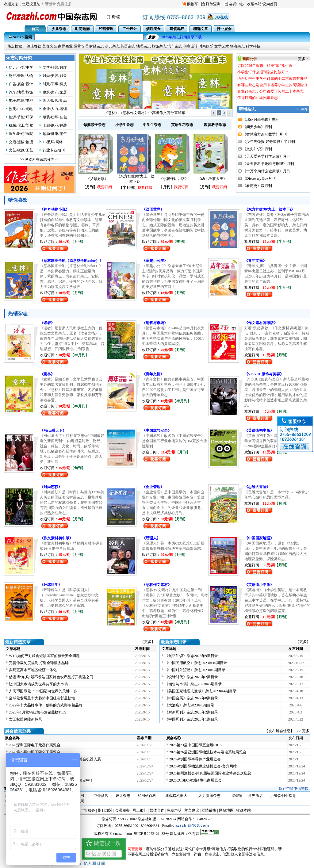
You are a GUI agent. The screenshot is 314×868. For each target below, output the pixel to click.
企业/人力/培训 (55, 109)
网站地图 (226, 810)
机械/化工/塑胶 (21, 125)
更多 (302, 59)
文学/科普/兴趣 (55, 67)
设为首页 (270, 4)
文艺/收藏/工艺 (21, 150)
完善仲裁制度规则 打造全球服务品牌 (39, 663)
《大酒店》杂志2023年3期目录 (190, 705)
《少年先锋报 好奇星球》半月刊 (269, 142)
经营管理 (81, 46)
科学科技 (253, 46)
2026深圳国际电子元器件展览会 (35, 745)
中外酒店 (101, 796)
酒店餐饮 (34, 46)
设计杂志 (123, 796)
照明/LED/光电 (21, 109)
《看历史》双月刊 (257, 186)
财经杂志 (97, 46)
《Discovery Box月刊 (259, 178)
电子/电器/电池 (21, 101)
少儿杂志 (112, 46)
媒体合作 (157, 810)
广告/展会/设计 (21, 84)
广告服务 (88, 810)
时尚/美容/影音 (55, 76)
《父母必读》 (97, 179)
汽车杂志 (175, 46)
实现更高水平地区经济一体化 (33, 670)
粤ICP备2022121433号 (151, 834)
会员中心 (236, 4)
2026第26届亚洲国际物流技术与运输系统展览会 (208, 752)
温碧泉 (237, 796)
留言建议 (192, 810)
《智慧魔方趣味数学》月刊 (265, 134)
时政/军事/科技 (55, 84)
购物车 (193, 4)
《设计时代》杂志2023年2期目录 (191, 677)
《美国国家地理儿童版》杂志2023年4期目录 (201, 691)
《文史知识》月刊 (257, 149)
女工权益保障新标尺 (25, 719)
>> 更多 (303, 731)
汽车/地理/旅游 (21, 92)
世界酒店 (255, 796)
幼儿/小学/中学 (21, 67)
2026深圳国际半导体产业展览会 (195, 759)
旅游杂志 (159, 46)
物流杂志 (237, 46)
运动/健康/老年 (55, 134)
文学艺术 (222, 46)
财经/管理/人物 (21, 76)
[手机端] (113, 17)
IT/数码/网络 (53, 142)
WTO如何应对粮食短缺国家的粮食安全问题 (44, 656)
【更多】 (148, 642)
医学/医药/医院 (21, 134)
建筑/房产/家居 (55, 92)
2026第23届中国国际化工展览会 (35, 752)
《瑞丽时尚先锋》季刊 (261, 120)
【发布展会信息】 (280, 731)
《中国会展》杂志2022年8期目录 (191, 698)
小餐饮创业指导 (283, 796)
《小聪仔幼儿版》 (174, 179)
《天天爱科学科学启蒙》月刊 (266, 156)
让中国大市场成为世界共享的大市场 (38, 684)
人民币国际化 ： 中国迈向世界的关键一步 (43, 691)
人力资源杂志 (209, 796)
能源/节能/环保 (21, 117)
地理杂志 (144, 46)
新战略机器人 (176, 796)
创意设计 (190, 46)
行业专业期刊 (54, 150)
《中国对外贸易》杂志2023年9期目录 (195, 670)
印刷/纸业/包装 (55, 125)
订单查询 (213, 4)
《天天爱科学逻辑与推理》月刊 (268, 164)
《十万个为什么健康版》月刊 (266, 171)
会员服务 (122, 810)
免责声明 (174, 810)
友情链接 (209, 810)
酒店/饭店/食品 (55, 101)
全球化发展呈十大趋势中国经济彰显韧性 (42, 698)
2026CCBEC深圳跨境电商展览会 (195, 780)
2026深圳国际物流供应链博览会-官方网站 (203, 766)
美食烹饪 (50, 46)
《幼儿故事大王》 (212, 179)
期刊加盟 (105, 810)
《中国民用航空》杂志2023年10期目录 (196, 663)
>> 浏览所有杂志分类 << (40, 159)
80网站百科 (147, 796)
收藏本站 (254, 4)
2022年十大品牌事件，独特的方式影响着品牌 (46, 705)
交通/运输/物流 (21, 142)
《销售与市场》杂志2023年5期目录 (193, 684)
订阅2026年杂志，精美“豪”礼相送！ (145, 113)
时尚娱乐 (206, 46)
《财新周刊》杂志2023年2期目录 (191, 712)
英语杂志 (128, 46)
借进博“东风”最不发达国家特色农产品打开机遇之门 (51, 677)
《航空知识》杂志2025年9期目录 (191, 656)
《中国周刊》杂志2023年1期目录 (191, 719)
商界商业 (65, 46)
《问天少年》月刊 (257, 127)
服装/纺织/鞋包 (55, 117)
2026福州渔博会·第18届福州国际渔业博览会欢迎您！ (212, 773)
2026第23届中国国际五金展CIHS (195, 745)
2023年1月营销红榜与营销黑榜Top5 (38, 712)
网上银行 (140, 810)
